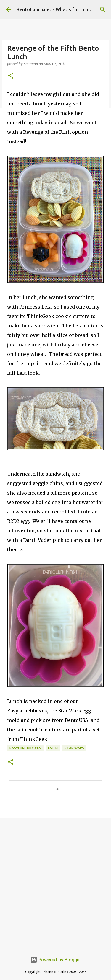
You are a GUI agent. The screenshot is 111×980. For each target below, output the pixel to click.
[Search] (103, 9)
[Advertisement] (55, 882)
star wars (74, 748)
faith (53, 748)
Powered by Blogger (56, 960)
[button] (11, 76)
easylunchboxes (25, 748)
